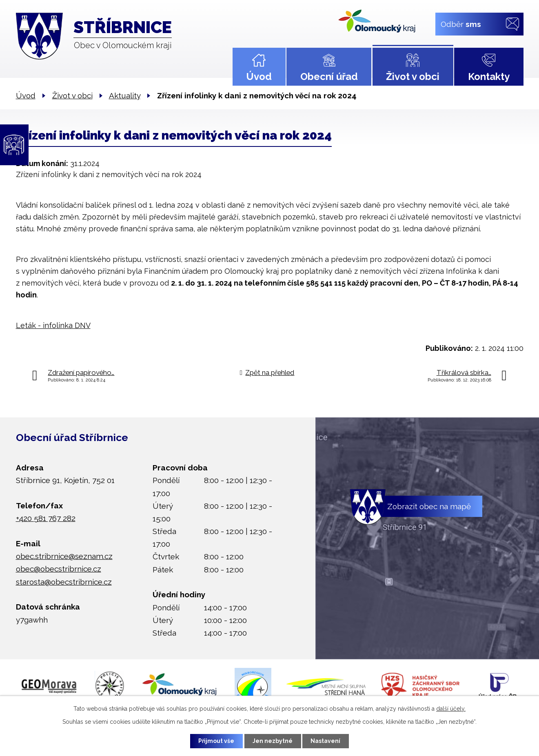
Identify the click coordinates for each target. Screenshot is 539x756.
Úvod (259, 76)
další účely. (451, 708)
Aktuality (125, 95)
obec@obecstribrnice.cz (59, 569)
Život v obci (413, 76)
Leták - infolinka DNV (53, 325)
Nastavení (326, 741)
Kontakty (489, 76)
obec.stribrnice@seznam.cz (64, 556)
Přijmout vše (216, 741)
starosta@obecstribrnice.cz (64, 582)
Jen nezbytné (273, 741)
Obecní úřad (329, 76)
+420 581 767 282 (46, 518)
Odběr (460, 24)
